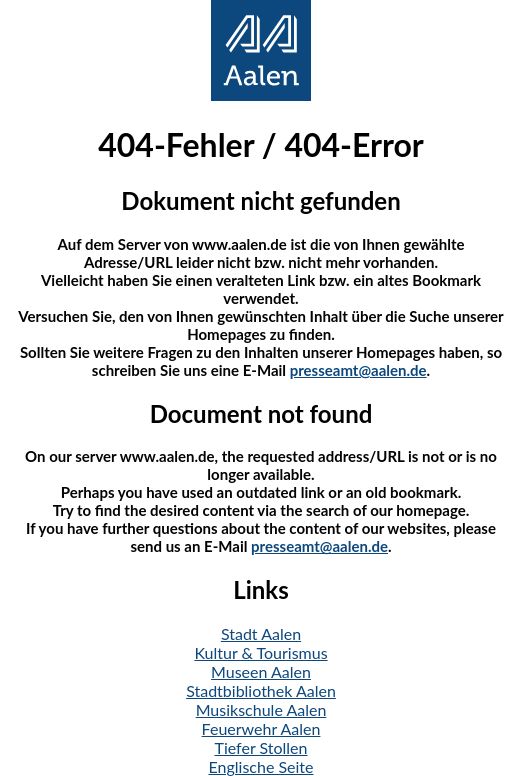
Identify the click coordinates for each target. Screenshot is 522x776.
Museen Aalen (261, 671)
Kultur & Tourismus (260, 652)
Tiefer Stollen (261, 747)
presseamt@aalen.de (358, 370)
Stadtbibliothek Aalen (261, 690)
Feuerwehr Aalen (261, 728)
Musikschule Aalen (261, 709)
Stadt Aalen (261, 633)
